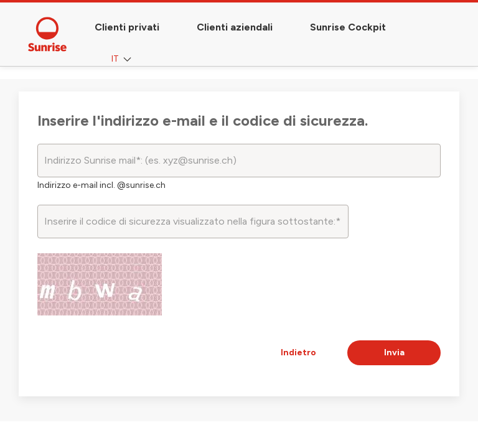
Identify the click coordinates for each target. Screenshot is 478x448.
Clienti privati (127, 27)
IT (123, 59)
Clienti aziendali (235, 27)
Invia (394, 352)
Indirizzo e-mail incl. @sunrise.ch (101, 185)
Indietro (298, 352)
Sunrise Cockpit (348, 27)
